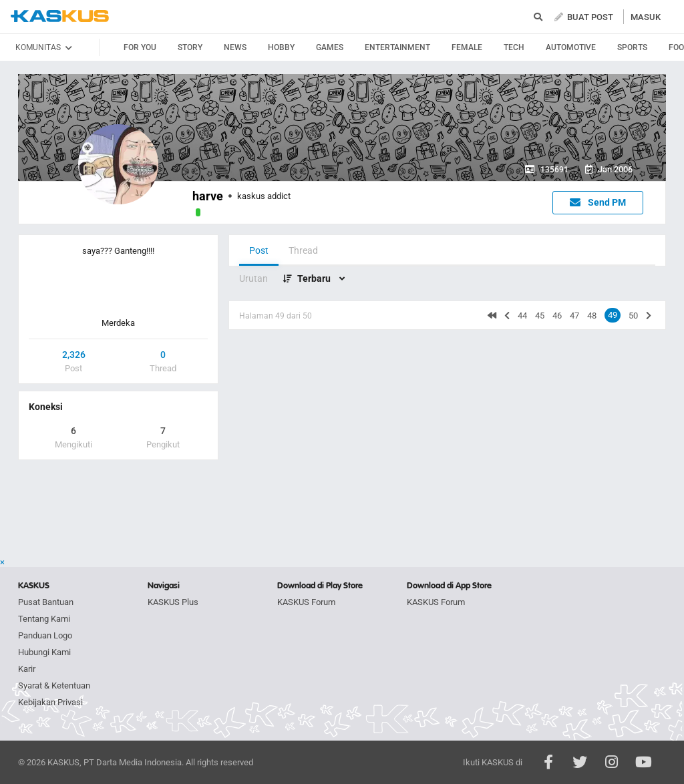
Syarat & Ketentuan (54, 685)
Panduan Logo (45, 635)
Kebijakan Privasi (50, 702)
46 (557, 316)
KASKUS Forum (306, 602)
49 (613, 315)
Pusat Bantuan (46, 602)
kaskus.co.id (60, 16)
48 (592, 316)
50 (633, 316)
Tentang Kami (44, 619)
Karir (27, 669)
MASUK (646, 17)
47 (574, 316)
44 (522, 316)
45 (540, 316)
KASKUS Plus (173, 602)
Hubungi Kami (44, 652)
